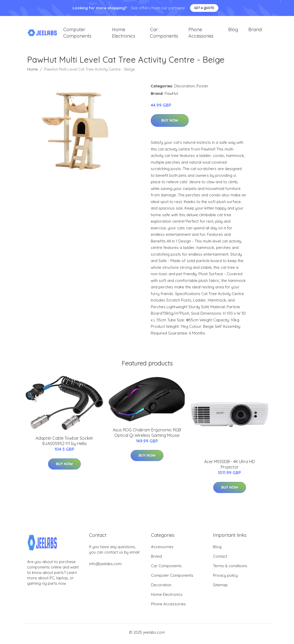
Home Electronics (124, 34)
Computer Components (77, 34)
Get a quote (204, 8)
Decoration (184, 89)
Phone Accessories (201, 34)
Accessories (162, 550)
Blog (233, 31)
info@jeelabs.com (105, 567)
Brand (255, 31)
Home (33, 72)
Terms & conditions (230, 569)
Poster (202, 89)
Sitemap (220, 588)
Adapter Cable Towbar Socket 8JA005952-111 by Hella (64, 444)
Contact (220, 559)
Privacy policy (225, 578)
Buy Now (170, 123)
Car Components (164, 34)
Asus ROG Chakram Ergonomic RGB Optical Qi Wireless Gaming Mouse (147, 435)
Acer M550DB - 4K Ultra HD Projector (229, 467)
